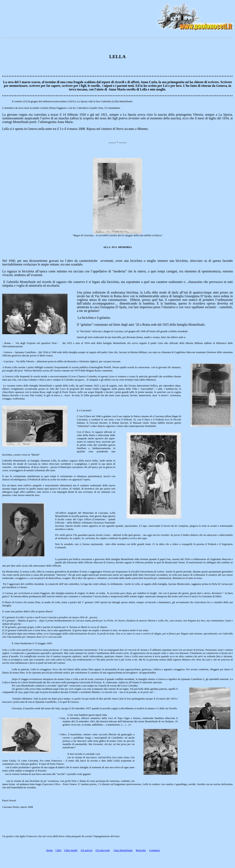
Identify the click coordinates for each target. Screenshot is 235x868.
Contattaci (155, 850)
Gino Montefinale (123, 850)
